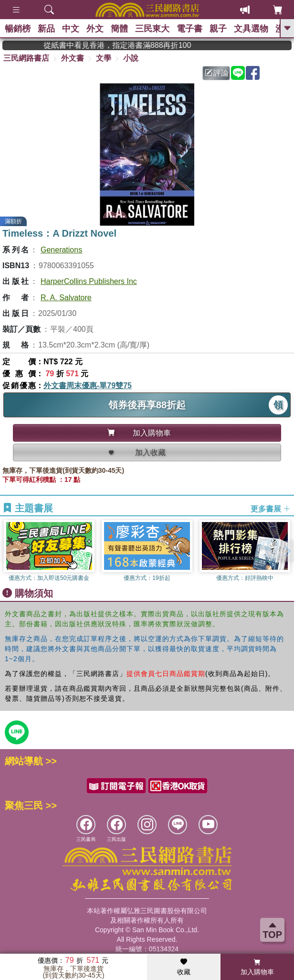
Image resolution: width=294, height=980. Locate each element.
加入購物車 (257, 967)
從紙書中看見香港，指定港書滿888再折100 (140, 45)
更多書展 (271, 508)
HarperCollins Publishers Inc (89, 281)
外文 (95, 29)
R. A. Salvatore (66, 298)
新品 (46, 29)
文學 (104, 58)
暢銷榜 (18, 29)
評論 (217, 73)
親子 (218, 29)
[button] (287, 551)
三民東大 (152, 29)
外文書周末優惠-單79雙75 (88, 386)
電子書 (189, 29)
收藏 (184, 967)
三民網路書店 (26, 58)
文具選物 (251, 29)
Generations (61, 250)
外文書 (73, 58)
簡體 (119, 29)
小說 (131, 58)
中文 (71, 29)
